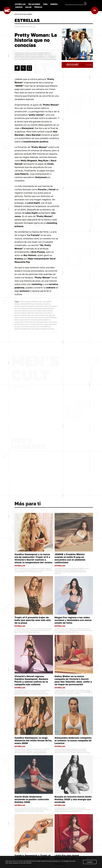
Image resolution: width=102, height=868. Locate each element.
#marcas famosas (27, 317)
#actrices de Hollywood (37, 315)
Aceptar (90, 862)
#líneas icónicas (31, 326)
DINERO (54, 4)
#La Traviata (31, 324)
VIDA (45, 4)
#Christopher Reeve (41, 322)
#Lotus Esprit (47, 313)
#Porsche (31, 313)
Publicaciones (20, 27)
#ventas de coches (42, 317)
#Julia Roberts (30, 306)
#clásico (39, 311)
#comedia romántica (42, 304)
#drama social (27, 308)
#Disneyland (37, 308)
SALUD (28, 7)
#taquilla (53, 317)
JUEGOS (19, 7)
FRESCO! (38, 7)
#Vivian (31, 304)
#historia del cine (39, 302)
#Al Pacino (29, 322)
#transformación (43, 306)
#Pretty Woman (26, 302)
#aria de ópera (20, 324)
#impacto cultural (47, 329)
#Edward (24, 304)
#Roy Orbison (48, 311)
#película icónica (29, 311)
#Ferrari (39, 313)
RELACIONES (34, 4)
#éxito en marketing (44, 324)
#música (18, 313)
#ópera (24, 313)
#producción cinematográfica (31, 320)
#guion (17, 315)
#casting (24, 315)
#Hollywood (19, 306)
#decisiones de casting (31, 329)
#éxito (17, 320)
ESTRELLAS (20, 4)
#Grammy (53, 322)
